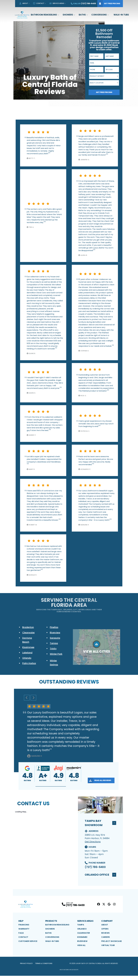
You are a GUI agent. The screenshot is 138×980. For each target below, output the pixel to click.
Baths (82, 15)
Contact (39, 3)
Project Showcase (112, 945)
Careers (106, 941)
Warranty (24, 933)
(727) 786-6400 (95, 867)
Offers (105, 933)
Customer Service (28, 945)
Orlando (82, 933)
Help (21, 925)
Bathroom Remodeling (44, 15)
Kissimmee (82, 941)
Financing (24, 929)
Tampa (81, 929)
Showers (68, 15)
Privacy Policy (26, 968)
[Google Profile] (109, 908)
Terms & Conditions (44, 968)
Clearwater (84, 937)
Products (51, 925)
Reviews (105, 937)
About (24, 3)
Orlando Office (101, 877)
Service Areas (57, 3)
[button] (51, 786)
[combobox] (104, 76)
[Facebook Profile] (99, 908)
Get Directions (93, 842)
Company (107, 925)
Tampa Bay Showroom (101, 823)
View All (81, 949)
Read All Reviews (99, 780)
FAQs (21, 937)
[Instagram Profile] (114, 908)
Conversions (99, 15)
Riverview (82, 945)
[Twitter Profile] (104, 908)
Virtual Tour (108, 949)
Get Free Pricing (109, 4)
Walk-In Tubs (121, 15)
